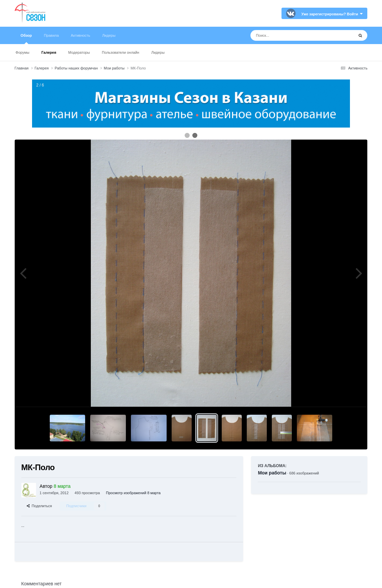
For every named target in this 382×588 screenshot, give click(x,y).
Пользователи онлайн (121, 52)
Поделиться (39, 506)
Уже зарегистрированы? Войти (332, 14)
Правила (51, 35)
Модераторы (79, 52)
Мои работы (272, 473)
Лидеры (158, 52)
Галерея (49, 52)
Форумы (23, 52)
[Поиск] (290, 35)
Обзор (26, 39)
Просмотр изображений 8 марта (133, 493)
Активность (80, 35)
